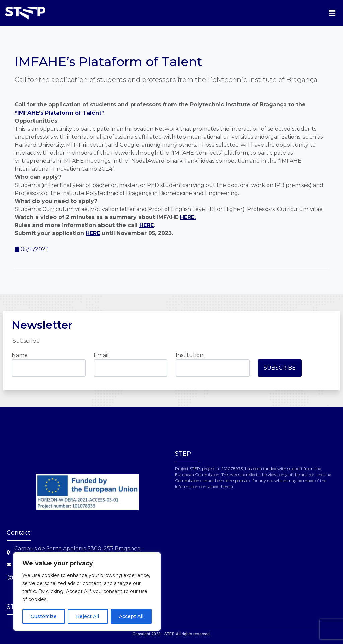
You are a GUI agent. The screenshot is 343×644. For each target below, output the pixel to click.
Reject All (88, 616)
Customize (44, 616)
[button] (332, 13)
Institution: (190, 355)
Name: (20, 355)
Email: (102, 355)
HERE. (188, 217)
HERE (147, 225)
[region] (87, 591)
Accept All (131, 616)
